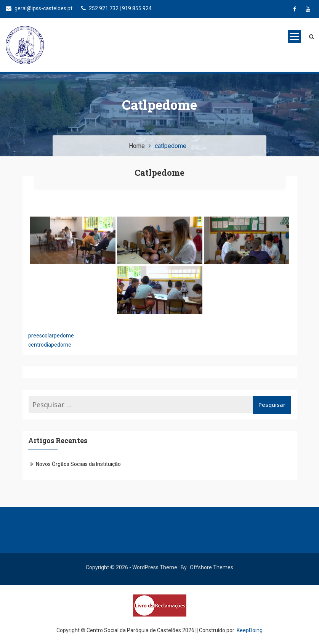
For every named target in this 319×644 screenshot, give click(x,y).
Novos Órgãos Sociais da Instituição (78, 464)
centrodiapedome (50, 345)
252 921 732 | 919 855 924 (116, 8)
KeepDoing (250, 630)
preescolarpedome (51, 336)
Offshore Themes (212, 567)
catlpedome (159, 173)
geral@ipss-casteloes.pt (39, 8)
